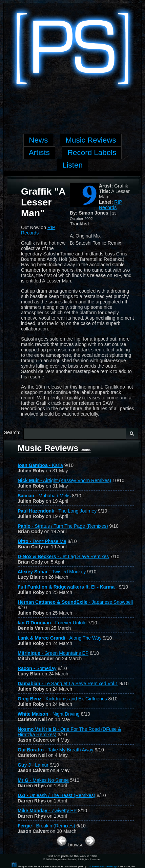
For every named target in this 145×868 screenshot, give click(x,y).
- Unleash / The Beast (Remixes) (56, 795)
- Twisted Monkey (52, 572)
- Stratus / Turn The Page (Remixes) (63, 526)
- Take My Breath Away (56, 750)
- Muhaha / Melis (44, 496)
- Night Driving (49, 714)
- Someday (37, 668)
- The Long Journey (57, 511)
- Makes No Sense (43, 780)
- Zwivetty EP (47, 811)
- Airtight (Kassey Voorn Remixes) (64, 480)
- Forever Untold (52, 623)
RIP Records (110, 205)
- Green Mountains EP (53, 653)
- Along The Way (59, 638)
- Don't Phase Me (42, 541)
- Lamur (33, 765)
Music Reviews (54, 448)
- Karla (40, 465)
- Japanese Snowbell (75, 602)
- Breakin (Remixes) (46, 826)
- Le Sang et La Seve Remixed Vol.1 (68, 684)
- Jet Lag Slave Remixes (63, 556)
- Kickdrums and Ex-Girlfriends (62, 699)
